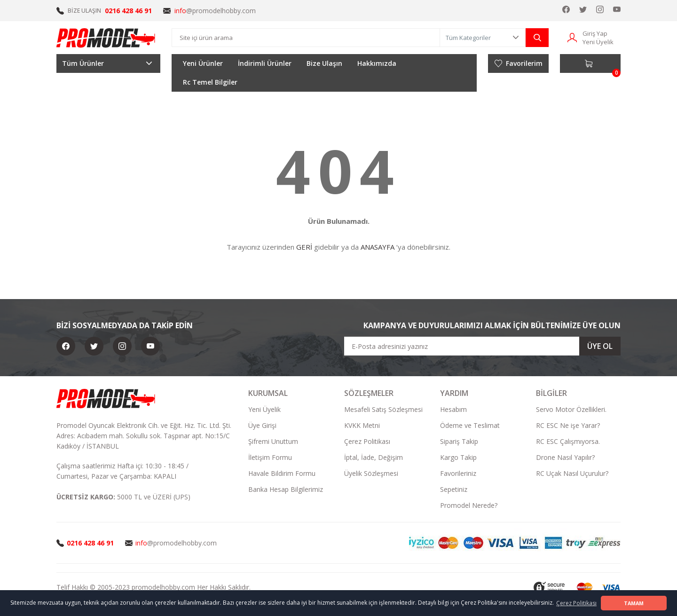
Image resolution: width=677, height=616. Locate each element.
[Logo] (106, 38)
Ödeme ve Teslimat (470, 425)
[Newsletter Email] (482, 346)
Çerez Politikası (367, 441)
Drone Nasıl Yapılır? (565, 457)
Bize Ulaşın (324, 63)
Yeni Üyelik (264, 409)
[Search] (306, 38)
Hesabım (453, 409)
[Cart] (590, 63)
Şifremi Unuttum (273, 441)
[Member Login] (572, 37)
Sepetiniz (454, 489)
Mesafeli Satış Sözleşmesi (383, 409)
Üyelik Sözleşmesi (371, 473)
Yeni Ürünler (203, 63)
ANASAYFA (378, 247)
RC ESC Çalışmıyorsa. (568, 441)
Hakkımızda (377, 63)
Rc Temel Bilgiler (210, 82)
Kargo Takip (458, 457)
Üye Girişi (262, 425)
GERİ (304, 247)
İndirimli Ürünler (265, 63)
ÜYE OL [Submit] (600, 346)
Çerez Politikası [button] (576, 603)
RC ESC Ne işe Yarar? (568, 425)
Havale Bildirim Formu (282, 473)
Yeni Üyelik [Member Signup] (598, 42)
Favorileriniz (458, 473)
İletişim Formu (270, 457)
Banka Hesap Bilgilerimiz (286, 489)
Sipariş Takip (459, 441)
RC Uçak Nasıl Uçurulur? (572, 473)
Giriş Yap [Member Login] (595, 33)
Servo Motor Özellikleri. (571, 409)
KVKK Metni (362, 425)
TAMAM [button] (634, 603)
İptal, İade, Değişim (374, 457)
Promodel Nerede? (469, 505)
